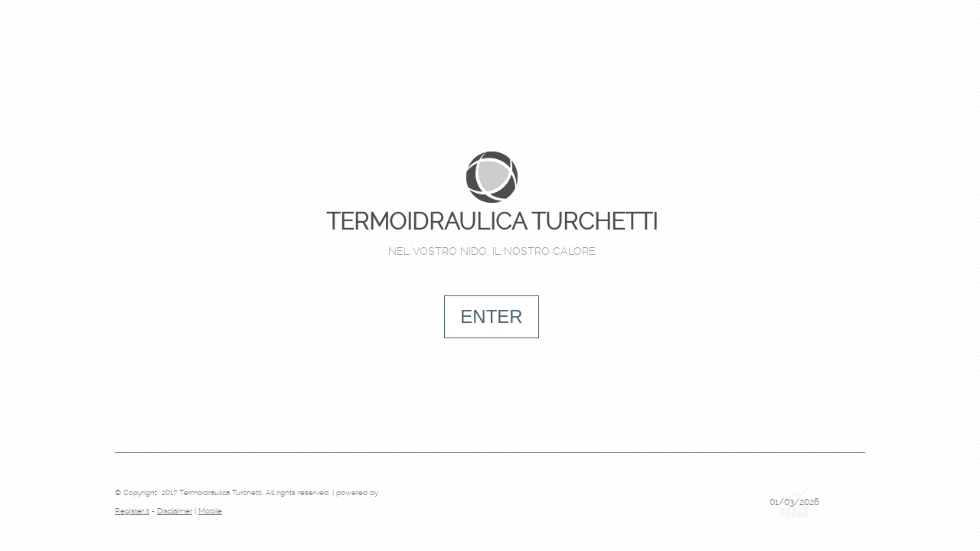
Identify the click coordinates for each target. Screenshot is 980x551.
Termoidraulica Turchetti (492, 222)
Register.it (132, 511)
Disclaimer (175, 511)
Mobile (210, 511)
